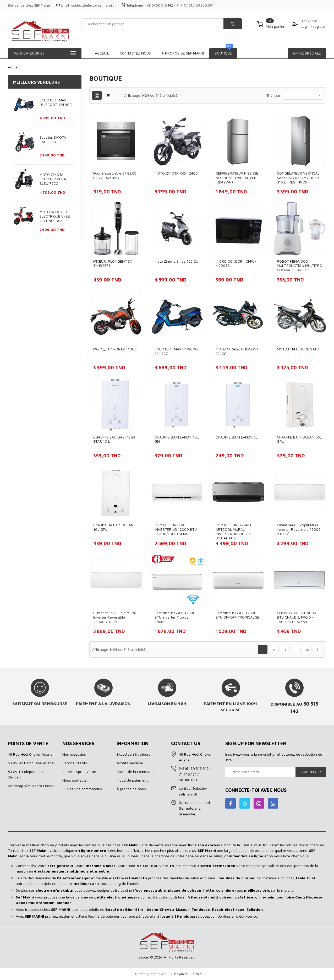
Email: (65, 5)
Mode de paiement (132, 780)
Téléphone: (135, 5)
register (320, 26)
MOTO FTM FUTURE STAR (298, 349)
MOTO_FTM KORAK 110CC (115, 349)
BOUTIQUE (129, 52)
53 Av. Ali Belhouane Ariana (31, 763)
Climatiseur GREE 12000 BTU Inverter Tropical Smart (175, 617)
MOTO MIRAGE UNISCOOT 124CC (237, 351)
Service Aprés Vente (79, 771)
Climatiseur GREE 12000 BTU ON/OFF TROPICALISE (237, 615)
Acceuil (102, 53)
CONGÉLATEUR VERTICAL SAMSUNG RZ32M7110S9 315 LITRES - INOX (298, 178)
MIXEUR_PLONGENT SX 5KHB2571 (113, 263)
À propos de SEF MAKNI (170, 53)
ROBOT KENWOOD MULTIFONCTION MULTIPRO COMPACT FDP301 (300, 266)
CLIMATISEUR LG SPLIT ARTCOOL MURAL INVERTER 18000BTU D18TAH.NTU (234, 531)
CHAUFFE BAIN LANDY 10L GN (177, 439)
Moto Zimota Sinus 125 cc (176, 261)
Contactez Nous (218, 53)
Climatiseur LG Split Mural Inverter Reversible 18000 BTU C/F (299, 529)
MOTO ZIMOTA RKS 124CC (176, 173)
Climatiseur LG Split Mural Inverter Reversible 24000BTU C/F (114, 617)
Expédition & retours (133, 754)
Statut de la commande (136, 771)
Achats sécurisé (130, 763)
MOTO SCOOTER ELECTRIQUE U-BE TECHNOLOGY (55, 216)
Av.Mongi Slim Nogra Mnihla (31, 786)
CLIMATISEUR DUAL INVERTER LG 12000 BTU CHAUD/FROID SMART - (176, 529)
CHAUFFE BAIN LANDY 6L (237, 437)
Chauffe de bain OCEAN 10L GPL (113, 527)
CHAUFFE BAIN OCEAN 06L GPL (299, 439)
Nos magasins (74, 754)
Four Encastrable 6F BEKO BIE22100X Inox (115, 175)
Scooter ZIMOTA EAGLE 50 (53, 139)
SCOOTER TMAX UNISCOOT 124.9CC (56, 102)
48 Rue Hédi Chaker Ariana (30, 754)
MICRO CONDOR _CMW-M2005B (236, 263)
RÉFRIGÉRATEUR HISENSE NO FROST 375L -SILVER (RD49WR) (237, 178)
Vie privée (181, 974)
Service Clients (75, 763)
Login (306, 26)
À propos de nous (131, 789)
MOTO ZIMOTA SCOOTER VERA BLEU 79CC (53, 179)
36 (307, 650)
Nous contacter (75, 780)
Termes (196, 974)
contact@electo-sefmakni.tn (93, 5)
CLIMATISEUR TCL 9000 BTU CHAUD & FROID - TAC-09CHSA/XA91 (297, 617)
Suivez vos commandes (82, 789)
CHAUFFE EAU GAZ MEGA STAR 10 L (114, 439)
